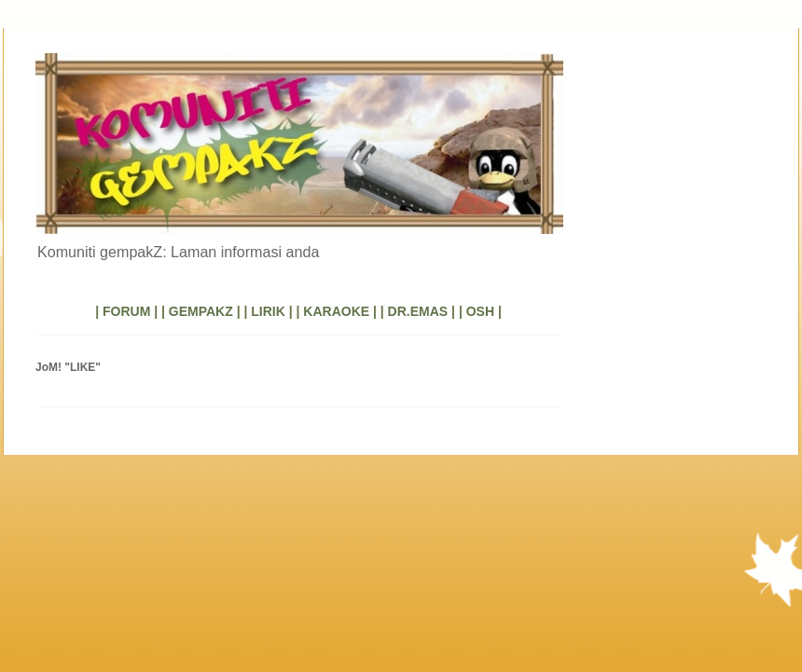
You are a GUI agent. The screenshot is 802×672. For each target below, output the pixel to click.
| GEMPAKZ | (201, 311)
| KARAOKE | (337, 311)
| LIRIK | (268, 311)
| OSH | (480, 311)
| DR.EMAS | (418, 311)
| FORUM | (126, 311)
